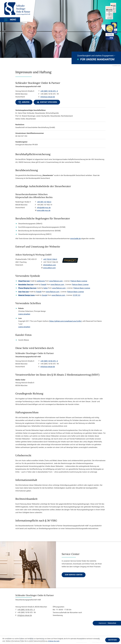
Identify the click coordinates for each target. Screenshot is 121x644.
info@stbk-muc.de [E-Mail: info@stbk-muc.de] (44, 208)
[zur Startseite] (17, 9)
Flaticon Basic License (79, 281)
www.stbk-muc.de (44, 211)
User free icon (24, 292)
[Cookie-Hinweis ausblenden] (113, 640)
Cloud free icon (24, 281)
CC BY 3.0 (77, 295)
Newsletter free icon (26, 285)
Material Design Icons (26, 295)
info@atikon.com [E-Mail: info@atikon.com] (49, 265)
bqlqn (46, 288)
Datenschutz (112, 623)
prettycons (41, 281)
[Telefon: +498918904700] (49, 91)
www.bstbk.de (75, 239)
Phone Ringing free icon (27, 288)
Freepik (43, 285)
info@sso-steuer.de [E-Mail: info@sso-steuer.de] (48, 97)
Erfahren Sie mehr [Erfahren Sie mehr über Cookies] (54, 641)
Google (45, 295)
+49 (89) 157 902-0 (44, 202)
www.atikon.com (49, 268)
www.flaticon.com (56, 281)
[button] (24, 102)
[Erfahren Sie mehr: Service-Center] (74, 575)
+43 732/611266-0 (50, 259)
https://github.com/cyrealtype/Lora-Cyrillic (65, 321)
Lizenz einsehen (24, 314)
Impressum (102, 623)
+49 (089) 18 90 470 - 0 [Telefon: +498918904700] (26, 610)
